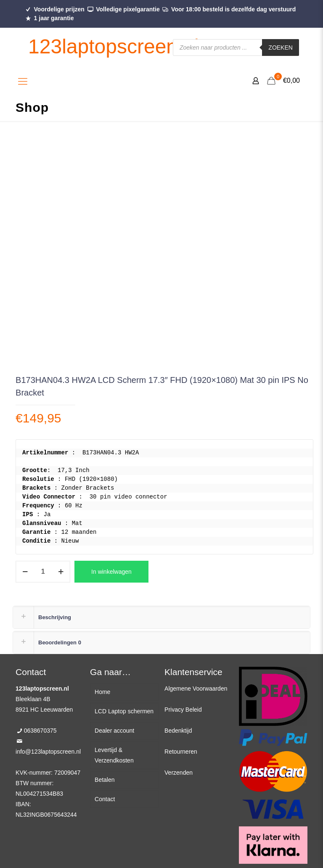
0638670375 (40, 731)
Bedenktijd (178, 731)
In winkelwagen (111, 572)
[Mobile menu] (23, 82)
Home (102, 692)
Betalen (105, 780)
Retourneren (181, 752)
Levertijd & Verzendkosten (114, 755)
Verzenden (179, 773)
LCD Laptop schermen (124, 711)
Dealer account (114, 731)
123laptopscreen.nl (114, 46)
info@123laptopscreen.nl (48, 752)
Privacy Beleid (183, 710)
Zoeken (281, 47)
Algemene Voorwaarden (196, 689)
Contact (105, 799)
